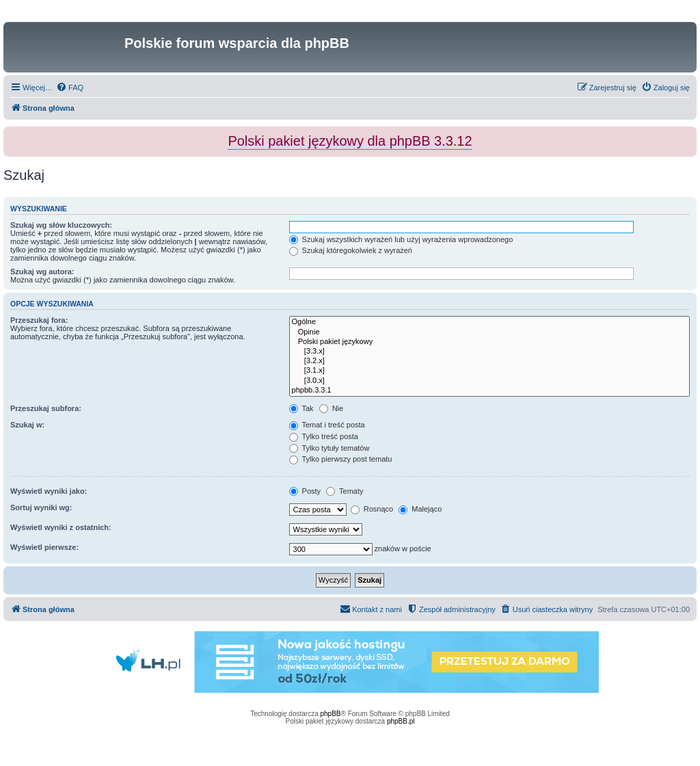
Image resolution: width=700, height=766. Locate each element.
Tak (301, 408)
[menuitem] (70, 88)
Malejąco (420, 509)
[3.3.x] (489, 352)
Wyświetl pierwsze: (44, 547)
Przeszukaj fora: (39, 320)
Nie (332, 408)
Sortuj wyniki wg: (41, 507)
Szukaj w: (27, 425)
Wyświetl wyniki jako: (49, 491)
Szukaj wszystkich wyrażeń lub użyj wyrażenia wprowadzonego (401, 239)
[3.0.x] (489, 381)
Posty (305, 491)
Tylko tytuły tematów (329, 448)
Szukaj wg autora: (42, 272)
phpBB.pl (401, 721)
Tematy (345, 491)
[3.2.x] (489, 361)
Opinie (489, 332)
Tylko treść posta (324, 436)
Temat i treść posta (327, 425)
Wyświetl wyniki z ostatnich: (61, 527)
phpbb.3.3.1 (489, 391)
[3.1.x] (489, 371)
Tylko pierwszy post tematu (341, 459)
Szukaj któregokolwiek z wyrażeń (351, 250)
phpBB (331, 714)
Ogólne (489, 322)
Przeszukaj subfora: (46, 408)
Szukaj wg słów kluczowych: (61, 225)
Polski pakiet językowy (489, 342)
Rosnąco (372, 509)
